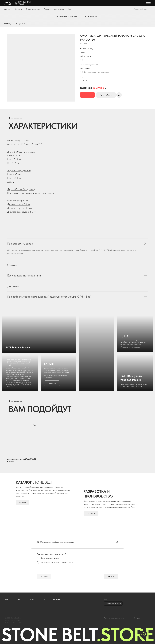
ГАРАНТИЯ (51, 364)
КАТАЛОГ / (16, 24)
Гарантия (7, 9)
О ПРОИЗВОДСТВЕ (90, 16)
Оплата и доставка (33, 9)
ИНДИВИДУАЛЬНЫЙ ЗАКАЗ (67, 16)
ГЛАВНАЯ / (7, 24)
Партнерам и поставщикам (54, 9)
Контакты (18, 9)
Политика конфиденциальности (115, 618)
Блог (70, 9)
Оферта (137, 618)
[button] (106, 88)
